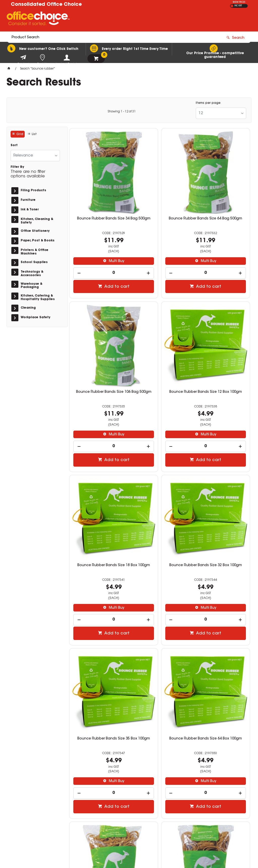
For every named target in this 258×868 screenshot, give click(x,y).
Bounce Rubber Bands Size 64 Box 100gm (160, 490)
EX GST (232, 6)
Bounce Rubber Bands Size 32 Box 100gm (221, 342)
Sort (14, 145)
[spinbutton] (98, 246)
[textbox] (100, 19)
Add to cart (101, 260)
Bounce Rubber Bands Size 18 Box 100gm (160, 342)
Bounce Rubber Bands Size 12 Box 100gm (98, 342)
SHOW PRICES (239, 2)
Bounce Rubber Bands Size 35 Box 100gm (98, 490)
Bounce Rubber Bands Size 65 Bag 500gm (221, 638)
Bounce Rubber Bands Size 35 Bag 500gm (98, 638)
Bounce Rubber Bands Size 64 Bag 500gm (160, 194)
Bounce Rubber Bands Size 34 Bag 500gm (98, 194)
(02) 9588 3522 (199, 795)
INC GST (238, 6)
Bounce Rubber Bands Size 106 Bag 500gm (221, 194)
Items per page (208, 103)
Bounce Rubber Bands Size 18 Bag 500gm (221, 490)
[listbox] (221, 113)
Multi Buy (101, 234)
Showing (122, 112)
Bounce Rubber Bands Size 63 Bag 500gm (160, 638)
